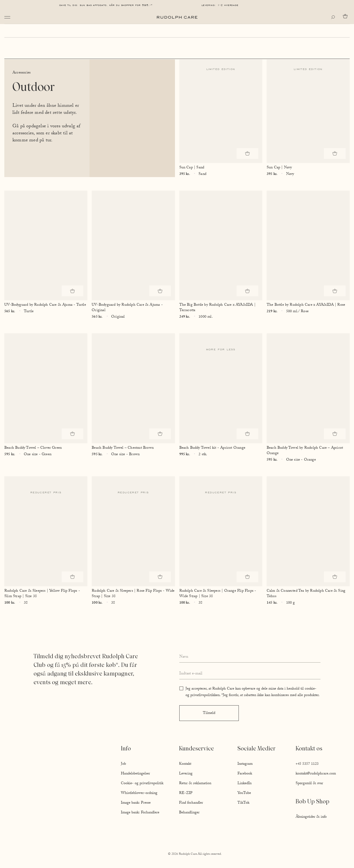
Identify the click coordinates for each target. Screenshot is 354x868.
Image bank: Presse (136, 803)
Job (123, 764)
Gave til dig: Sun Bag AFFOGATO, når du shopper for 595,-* (106, 5)
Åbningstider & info (311, 817)
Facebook (245, 774)
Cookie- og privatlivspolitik (142, 784)
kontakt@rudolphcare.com (316, 774)
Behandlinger (189, 813)
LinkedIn (244, 784)
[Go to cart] (346, 16)
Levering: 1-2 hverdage (220, 5)
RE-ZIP (186, 793)
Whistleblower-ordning (139, 793)
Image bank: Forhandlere (140, 813)
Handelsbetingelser (135, 774)
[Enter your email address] (250, 674)
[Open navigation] (7, 17)
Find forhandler (191, 803)
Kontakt (185, 764)
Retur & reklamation (195, 784)
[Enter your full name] (250, 657)
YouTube (244, 793)
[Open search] (334, 17)
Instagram (245, 764)
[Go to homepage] (177, 17)
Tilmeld (209, 713)
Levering (186, 774)
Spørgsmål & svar (309, 784)
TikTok (243, 803)
